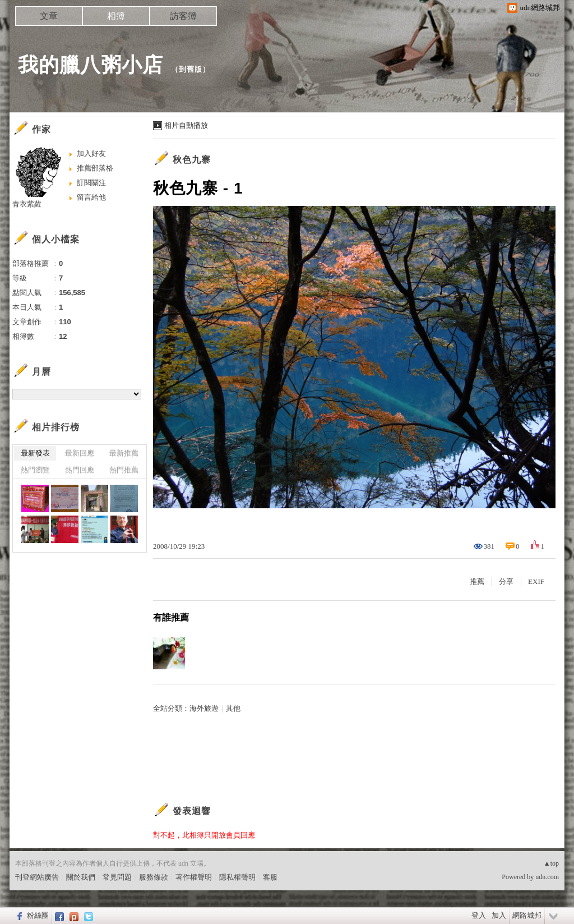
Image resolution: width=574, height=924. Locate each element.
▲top (551, 863)
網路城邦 (527, 915)
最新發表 (35, 453)
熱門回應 (80, 470)
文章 (49, 16)
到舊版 (191, 69)
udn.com (547, 877)
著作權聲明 (194, 877)
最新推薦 (124, 453)
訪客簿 (183, 16)
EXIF (536, 581)
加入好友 (91, 153)
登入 (479, 915)
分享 (506, 581)
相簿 (116, 16)
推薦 (477, 581)
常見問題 (117, 877)
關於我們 (81, 877)
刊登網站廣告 (37, 877)
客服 (270, 877)
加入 (499, 915)
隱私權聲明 (237, 877)
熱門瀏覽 (35, 470)
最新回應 (80, 453)
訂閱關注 (91, 183)
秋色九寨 (192, 160)
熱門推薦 (124, 470)
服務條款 (154, 877)
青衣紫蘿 (27, 204)
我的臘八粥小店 (91, 65)
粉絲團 (38, 915)
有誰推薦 (171, 617)
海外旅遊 (204, 708)
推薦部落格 (95, 168)
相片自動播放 (186, 125)
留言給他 (91, 197)
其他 (233, 708)
